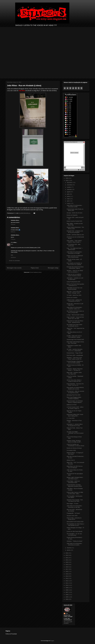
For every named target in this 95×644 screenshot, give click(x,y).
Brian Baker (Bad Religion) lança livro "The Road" (75, 343)
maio (68, 199)
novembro (70, 185)
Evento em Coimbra (72, 298)
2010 (67, 585)
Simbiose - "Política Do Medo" (75, 541)
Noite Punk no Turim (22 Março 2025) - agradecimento (75, 322)
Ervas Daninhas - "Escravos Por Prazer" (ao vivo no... (75, 384)
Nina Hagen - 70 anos (72, 504)
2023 (67, 555)
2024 (67, 553)
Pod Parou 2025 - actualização (75, 355)
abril (68, 201)
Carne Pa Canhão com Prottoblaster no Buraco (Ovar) (75, 445)
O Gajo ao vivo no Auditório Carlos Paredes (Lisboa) (74, 275)
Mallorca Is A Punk (72, 405)
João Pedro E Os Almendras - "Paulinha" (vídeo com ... (75, 308)
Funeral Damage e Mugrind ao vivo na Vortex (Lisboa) (75, 362)
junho (69, 196)
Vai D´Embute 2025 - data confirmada (74, 245)
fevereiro (69, 548)
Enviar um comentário (14, 261)
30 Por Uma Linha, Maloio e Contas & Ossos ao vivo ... (74, 381)
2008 (67, 590)
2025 (67, 181)
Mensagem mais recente (14, 268)
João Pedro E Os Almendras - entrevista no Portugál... (75, 253)
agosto (69, 192)
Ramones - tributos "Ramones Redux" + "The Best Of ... (75, 370)
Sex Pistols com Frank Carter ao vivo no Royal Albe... (75, 312)
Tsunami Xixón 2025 (72, 516)
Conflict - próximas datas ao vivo (75, 235)
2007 (67, 592)
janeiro (69, 550)
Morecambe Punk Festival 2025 (75, 522)
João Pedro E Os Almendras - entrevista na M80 (75, 206)
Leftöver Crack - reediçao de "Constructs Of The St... (74, 301)
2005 (67, 597)
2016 (67, 571)
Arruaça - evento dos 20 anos (75, 213)
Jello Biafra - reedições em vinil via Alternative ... (75, 279)
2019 (67, 565)
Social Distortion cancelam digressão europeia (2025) (74, 486)
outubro (69, 187)
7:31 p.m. (13, 239)
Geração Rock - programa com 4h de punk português (75, 232)
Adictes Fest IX (71, 460)
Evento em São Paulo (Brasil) (75, 531)
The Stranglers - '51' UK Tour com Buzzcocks (74, 534)
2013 (67, 578)
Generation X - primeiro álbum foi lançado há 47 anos (75, 425)
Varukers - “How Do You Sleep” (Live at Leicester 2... (75, 271)
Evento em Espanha (72, 215)
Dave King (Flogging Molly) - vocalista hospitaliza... (74, 398)
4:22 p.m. (13, 224)
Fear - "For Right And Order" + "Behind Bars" (75, 249)
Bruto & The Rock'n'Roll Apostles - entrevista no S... (75, 285)
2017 (67, 569)
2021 (67, 560)
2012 (67, 581)
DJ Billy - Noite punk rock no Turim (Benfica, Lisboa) (74, 337)
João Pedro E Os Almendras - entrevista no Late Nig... (75, 507)
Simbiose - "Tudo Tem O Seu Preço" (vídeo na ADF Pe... (74, 358)
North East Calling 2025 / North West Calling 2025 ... (75, 415)
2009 (67, 588)
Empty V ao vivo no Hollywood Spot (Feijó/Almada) (75, 256)
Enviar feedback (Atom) (36, 272)
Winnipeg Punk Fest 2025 (73, 395)
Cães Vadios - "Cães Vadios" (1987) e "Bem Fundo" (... (74, 241)
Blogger (52, 641)
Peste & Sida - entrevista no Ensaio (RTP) (74, 519)
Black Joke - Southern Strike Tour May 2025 (74, 373)
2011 (67, 583)
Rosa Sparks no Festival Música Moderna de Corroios (75, 388)
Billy (12, 242)
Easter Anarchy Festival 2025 (74, 221)
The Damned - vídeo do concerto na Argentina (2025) (75, 392)
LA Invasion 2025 (71, 450)
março (69, 203)
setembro (70, 189)
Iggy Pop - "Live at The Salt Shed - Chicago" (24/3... (74, 292)
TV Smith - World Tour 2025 (74, 295)
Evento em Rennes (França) (74, 448)
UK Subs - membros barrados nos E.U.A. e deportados (75, 350)
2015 (67, 574)
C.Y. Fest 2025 (71, 418)
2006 (67, 595)
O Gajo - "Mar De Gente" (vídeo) (75, 315)
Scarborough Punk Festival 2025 (75, 340)
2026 (67, 178)
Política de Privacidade (11, 634)
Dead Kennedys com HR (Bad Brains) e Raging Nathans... (75, 402)
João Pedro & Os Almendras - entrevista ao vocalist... (75, 544)
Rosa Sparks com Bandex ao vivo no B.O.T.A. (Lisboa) (74, 264)
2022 (67, 558)
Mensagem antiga (53, 268)
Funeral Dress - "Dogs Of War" (75, 353)
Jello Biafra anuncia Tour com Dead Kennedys (74, 289)
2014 (67, 576)
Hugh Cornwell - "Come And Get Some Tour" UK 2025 (75, 318)
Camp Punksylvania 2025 (73, 282)
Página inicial (35, 268)
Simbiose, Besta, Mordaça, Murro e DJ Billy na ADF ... (74, 441)
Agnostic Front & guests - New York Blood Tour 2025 (75, 501)
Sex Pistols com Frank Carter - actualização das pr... (75, 325)
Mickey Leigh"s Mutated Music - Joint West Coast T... (75, 478)
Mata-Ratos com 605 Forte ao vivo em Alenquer (75, 467)
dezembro (70, 183)
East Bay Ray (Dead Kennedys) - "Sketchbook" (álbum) (75, 268)
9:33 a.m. (13, 232)
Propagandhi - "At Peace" (73, 513)
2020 (67, 562)
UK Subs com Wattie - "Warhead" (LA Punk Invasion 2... (75, 433)
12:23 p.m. (13, 257)
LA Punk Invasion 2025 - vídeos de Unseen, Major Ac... (75, 408)
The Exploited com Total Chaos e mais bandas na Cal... (75, 525)
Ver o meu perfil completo (68, 622)
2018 (67, 567)
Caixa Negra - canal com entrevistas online (73, 482)
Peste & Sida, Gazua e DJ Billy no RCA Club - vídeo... (75, 493)
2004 (67, 599)
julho (68, 194)
